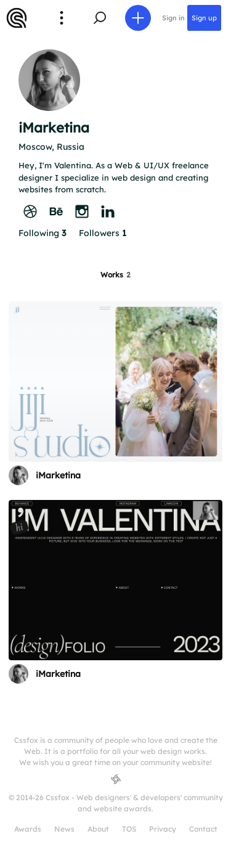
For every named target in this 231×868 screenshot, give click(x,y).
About (98, 829)
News (64, 829)
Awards (28, 829)
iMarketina (58, 475)
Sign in (173, 18)
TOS (129, 829)
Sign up (204, 18)
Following (42, 233)
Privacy (163, 829)
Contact (203, 829)
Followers (103, 233)
